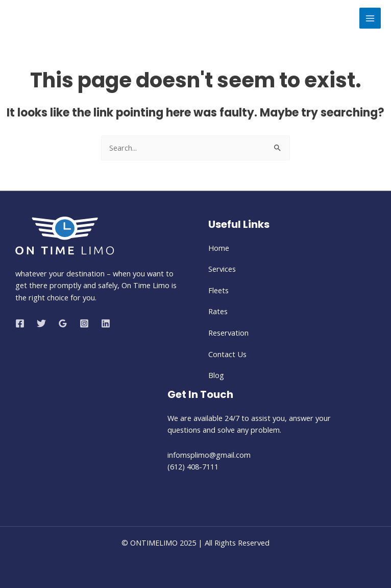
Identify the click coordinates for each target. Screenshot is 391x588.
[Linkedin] (106, 323)
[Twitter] (41, 323)
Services (222, 269)
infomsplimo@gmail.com (210, 455)
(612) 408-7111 (193, 466)
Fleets (218, 290)
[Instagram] (84, 323)
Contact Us (227, 354)
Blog (216, 375)
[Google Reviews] (63, 323)
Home (219, 248)
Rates (218, 311)
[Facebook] (20, 323)
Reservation (228, 333)
